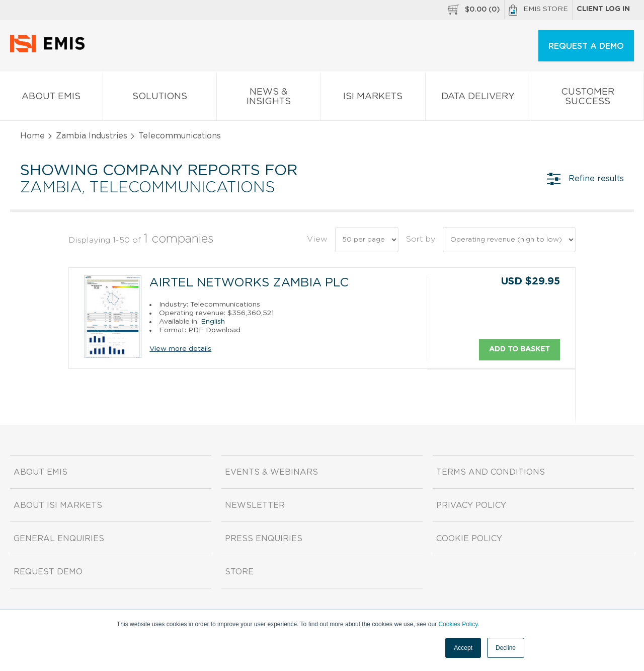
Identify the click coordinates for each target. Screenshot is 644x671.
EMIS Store (538, 10)
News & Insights (268, 99)
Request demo (48, 572)
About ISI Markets (58, 505)
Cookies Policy (458, 624)
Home (32, 136)
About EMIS (51, 98)
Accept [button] (463, 648)
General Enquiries (59, 539)
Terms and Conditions (491, 472)
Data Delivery (478, 98)
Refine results (585, 179)
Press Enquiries (264, 539)
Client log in (603, 9)
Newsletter (255, 505)
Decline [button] (506, 648)
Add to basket (519, 349)
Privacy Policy (471, 505)
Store (239, 572)
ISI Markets (373, 98)
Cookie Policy (469, 539)
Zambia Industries (92, 136)
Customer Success (587, 99)
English (213, 321)
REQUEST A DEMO (586, 46)
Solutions (160, 98)
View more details (180, 349)
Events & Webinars (271, 472)
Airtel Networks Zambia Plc (249, 283)
